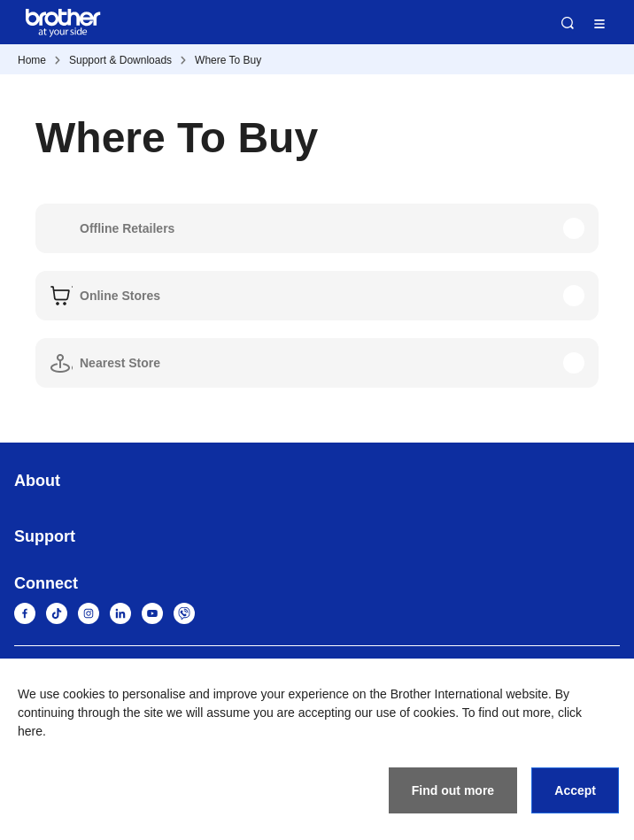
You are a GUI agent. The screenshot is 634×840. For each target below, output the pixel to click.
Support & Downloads (120, 60)
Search (568, 23)
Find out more (453, 790)
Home (32, 60)
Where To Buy (228, 60)
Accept (575, 790)
